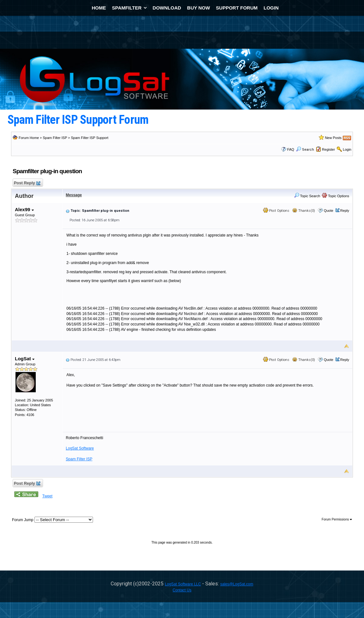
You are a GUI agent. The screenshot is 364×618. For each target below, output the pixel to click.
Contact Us (182, 590)
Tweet (47, 496)
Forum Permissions (337, 519)
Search (305, 150)
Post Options (276, 211)
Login (347, 149)
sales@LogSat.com (237, 584)
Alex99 (24, 209)
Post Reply (27, 183)
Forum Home (29, 138)
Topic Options (336, 196)
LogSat (25, 359)
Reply (345, 211)
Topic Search (307, 196)
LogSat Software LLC (183, 584)
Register (328, 149)
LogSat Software (80, 448)
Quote (329, 211)
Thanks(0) (304, 211)
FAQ (291, 149)
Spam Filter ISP (55, 138)
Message (74, 195)
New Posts (333, 138)
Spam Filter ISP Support (89, 138)
